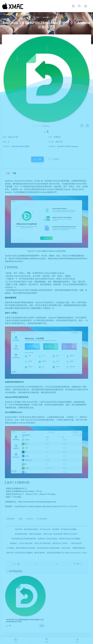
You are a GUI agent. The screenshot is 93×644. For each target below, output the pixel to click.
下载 (38, 159)
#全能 (20, 519)
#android (30, 519)
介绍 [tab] (8, 173)
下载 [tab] (14, 173)
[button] (79, 6)
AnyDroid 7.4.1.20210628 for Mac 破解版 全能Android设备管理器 (25, 621)
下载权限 (54, 159)
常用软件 (56, 17)
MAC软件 (46, 17)
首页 (37, 17)
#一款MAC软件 (42, 519)
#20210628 (10, 519)
